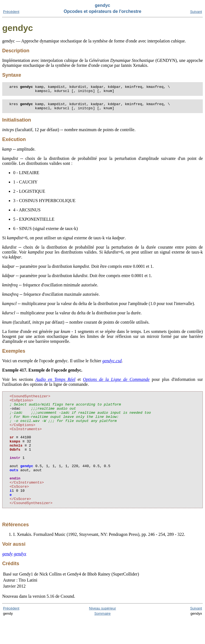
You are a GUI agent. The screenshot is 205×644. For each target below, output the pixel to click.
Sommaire (103, 639)
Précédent (11, 12)
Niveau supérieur (102, 634)
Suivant (196, 12)
